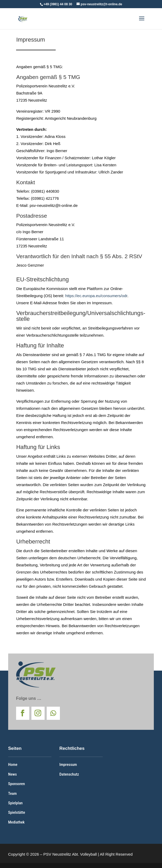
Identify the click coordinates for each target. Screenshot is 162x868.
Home (13, 765)
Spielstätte (17, 812)
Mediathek (16, 822)
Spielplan (15, 803)
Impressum (68, 765)
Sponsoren (17, 784)
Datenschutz (69, 774)
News (13, 774)
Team (13, 794)
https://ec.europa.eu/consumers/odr (96, 296)
